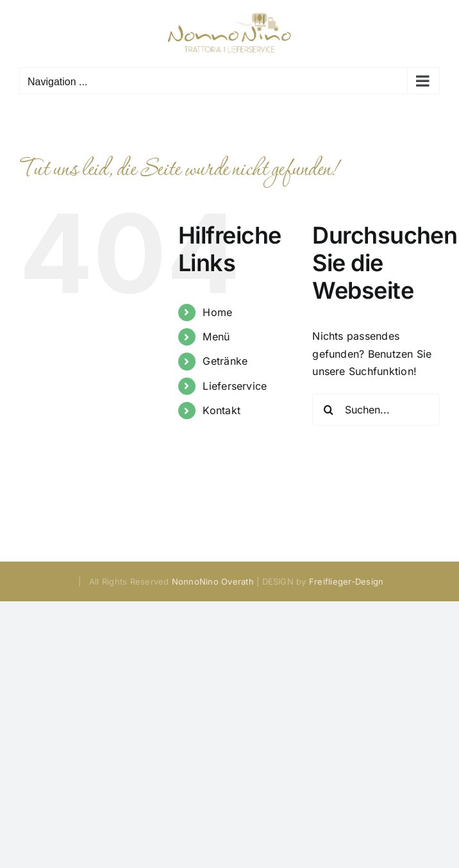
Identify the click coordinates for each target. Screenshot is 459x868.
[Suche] (328, 410)
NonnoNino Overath (213, 581)
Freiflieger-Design (346, 581)
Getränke (225, 361)
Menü (216, 337)
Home (217, 312)
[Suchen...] (376, 410)
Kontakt (221, 410)
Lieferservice (235, 386)
